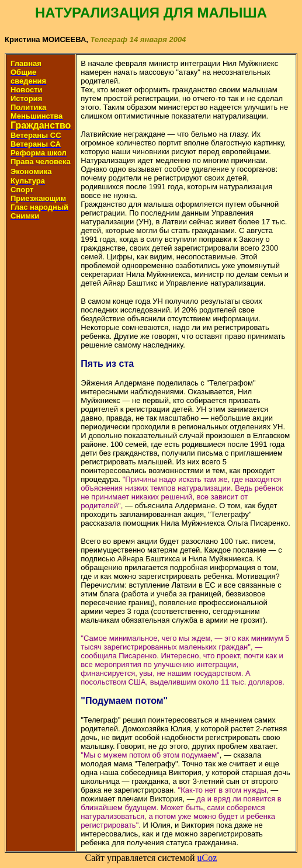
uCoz (207, 858)
